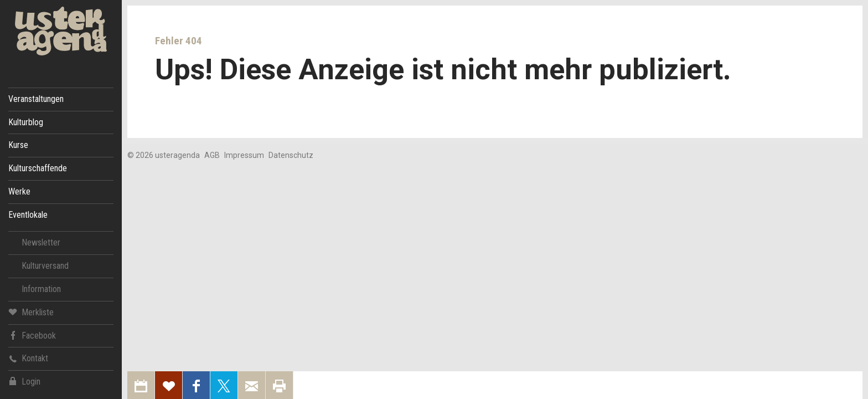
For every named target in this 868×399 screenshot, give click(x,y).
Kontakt (28, 358)
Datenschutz (291, 155)
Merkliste (31, 312)
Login (24, 382)
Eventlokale (28, 215)
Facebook (32, 335)
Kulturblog (26, 122)
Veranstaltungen (36, 99)
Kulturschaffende (38, 168)
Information (41, 289)
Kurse (18, 145)
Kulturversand (45, 266)
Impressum (244, 155)
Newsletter (41, 242)
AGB (212, 155)
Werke (19, 191)
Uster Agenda (61, 31)
